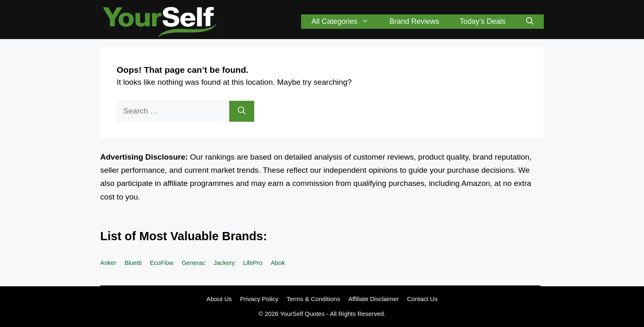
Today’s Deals (483, 21)
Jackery (224, 263)
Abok (278, 263)
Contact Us (422, 299)
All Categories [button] (345, 22)
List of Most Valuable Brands (182, 236)
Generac (193, 263)
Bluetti (133, 263)
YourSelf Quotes (302, 314)
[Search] (242, 111)
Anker (108, 263)
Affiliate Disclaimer (374, 299)
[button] (530, 22)
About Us (219, 299)
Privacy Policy (259, 299)
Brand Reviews (414, 21)
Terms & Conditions (313, 299)
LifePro (253, 263)
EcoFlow (162, 263)
